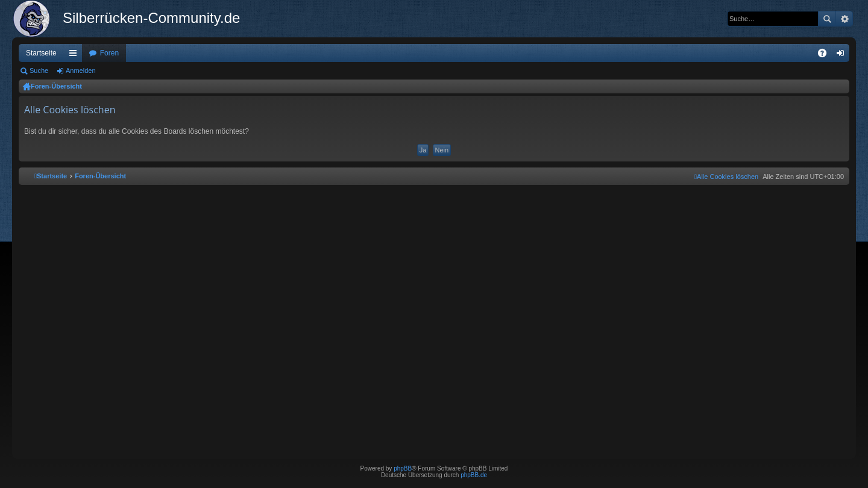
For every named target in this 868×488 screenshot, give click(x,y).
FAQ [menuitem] (826, 55)
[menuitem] (726, 177)
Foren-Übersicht (56, 86)
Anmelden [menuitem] (843, 55)
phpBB (403, 468)
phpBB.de (474, 475)
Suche (827, 19)
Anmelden (81, 70)
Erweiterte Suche (844, 19)
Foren (109, 53)
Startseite (41, 53)
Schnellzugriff (75, 55)
